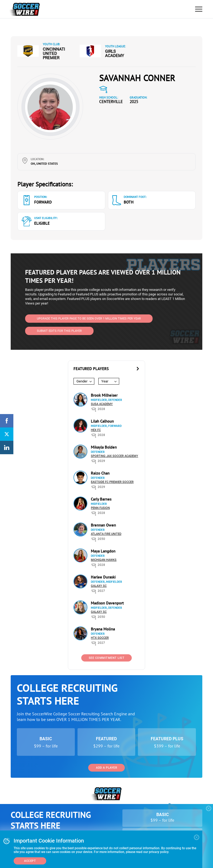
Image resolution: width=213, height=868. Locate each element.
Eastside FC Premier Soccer (112, 482)
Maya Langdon (103, 551)
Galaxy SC (99, 586)
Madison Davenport (107, 603)
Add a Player (106, 768)
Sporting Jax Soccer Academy (115, 456)
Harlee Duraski (103, 577)
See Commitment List (107, 658)
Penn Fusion (100, 508)
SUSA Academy (102, 404)
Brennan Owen (103, 525)
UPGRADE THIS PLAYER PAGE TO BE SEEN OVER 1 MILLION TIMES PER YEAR (89, 319)
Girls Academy (115, 54)
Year (105, 381)
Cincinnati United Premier (54, 54)
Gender (82, 381)
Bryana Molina (103, 629)
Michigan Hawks (104, 560)
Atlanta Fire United (106, 534)
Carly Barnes (101, 499)
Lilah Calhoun (102, 421)
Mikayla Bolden (104, 447)
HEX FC (96, 430)
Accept (30, 861)
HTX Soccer (100, 638)
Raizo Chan (100, 473)
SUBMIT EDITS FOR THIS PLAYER (59, 331)
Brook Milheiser (104, 395)
